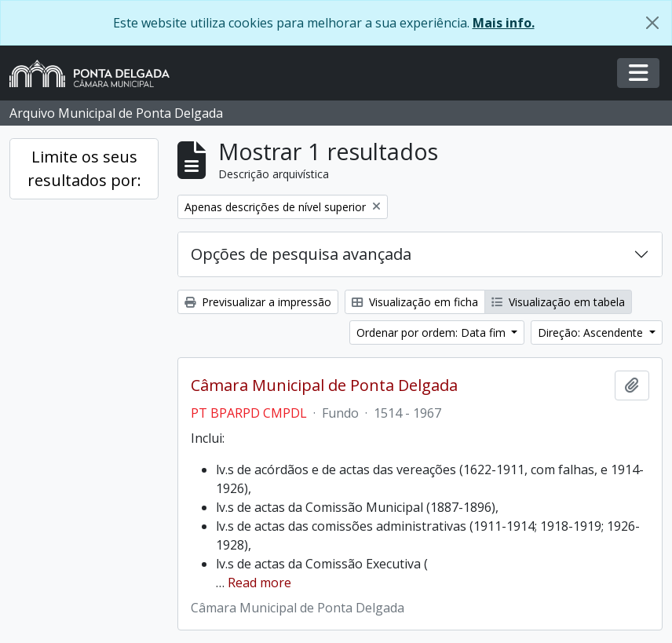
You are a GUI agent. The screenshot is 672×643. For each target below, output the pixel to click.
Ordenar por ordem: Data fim (433, 332)
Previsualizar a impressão (258, 302)
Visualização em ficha (415, 302)
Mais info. (504, 23)
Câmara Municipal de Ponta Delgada (324, 385)
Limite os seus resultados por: (84, 168)
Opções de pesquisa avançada (301, 254)
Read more (259, 583)
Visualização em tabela (558, 302)
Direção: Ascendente (592, 332)
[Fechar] (652, 23)
